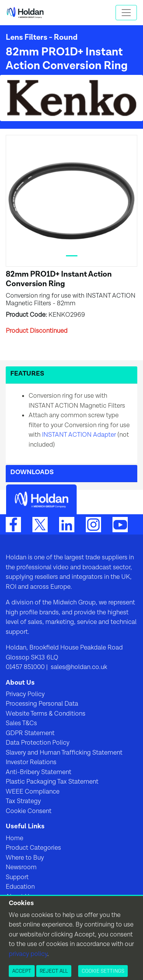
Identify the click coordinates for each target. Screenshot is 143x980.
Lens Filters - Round (42, 37)
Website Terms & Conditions (46, 714)
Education (20, 887)
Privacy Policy (25, 694)
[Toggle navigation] (126, 13)
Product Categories (33, 848)
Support (17, 877)
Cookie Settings (103, 971)
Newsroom (21, 867)
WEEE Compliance (33, 792)
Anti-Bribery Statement (39, 772)
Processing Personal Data (42, 704)
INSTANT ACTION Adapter (79, 435)
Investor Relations (31, 762)
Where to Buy (25, 858)
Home (14, 838)
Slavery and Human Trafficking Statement (64, 753)
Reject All (54, 971)
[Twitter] (40, 524)
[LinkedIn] (67, 524)
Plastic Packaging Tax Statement (52, 782)
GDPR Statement (30, 733)
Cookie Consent (29, 811)
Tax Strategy (23, 801)
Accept (22, 971)
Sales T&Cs (21, 723)
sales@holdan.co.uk (78, 667)
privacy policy (28, 954)
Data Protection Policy (38, 743)
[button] (71, 375)
